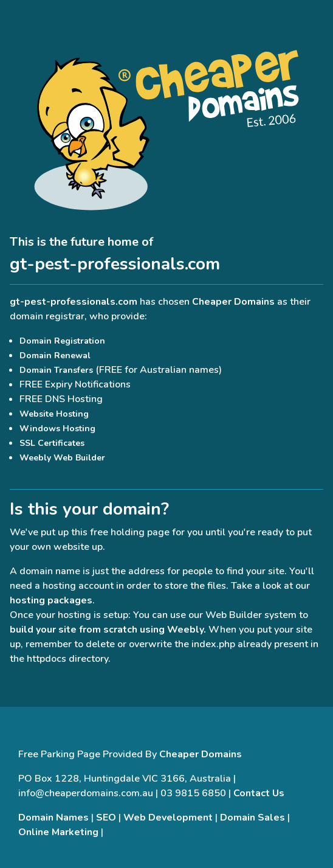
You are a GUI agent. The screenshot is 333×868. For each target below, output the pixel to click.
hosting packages (51, 600)
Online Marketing (58, 832)
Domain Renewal (55, 356)
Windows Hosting (57, 429)
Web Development (168, 818)
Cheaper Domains (233, 302)
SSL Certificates (52, 443)
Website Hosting (54, 414)
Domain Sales (252, 818)
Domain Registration (62, 341)
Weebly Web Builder (62, 458)
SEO (106, 818)
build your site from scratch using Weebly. (108, 630)
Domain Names (53, 818)
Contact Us (259, 793)
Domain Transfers (56, 370)
